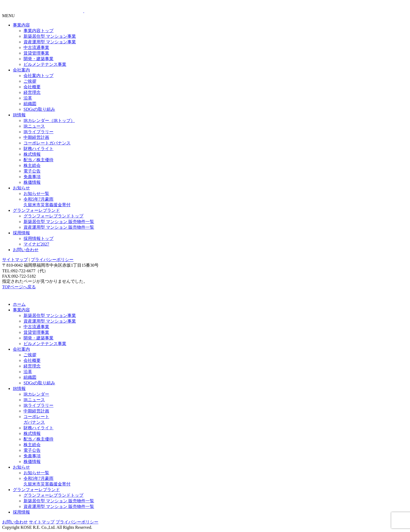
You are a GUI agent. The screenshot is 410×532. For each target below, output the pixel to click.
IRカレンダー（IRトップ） (49, 120)
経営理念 (32, 92)
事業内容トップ (38, 31)
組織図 (30, 104)
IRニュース (34, 126)
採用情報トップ (38, 238)
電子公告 (32, 171)
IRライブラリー (38, 132)
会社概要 (32, 87)
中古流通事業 (36, 47)
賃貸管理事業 (36, 53)
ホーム (19, 304)
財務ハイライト (38, 149)
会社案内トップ (38, 76)
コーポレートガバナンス (47, 143)
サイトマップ (15, 260)
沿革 (28, 98)
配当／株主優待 (38, 160)
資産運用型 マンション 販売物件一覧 (59, 227)
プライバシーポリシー (52, 260)
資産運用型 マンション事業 (50, 42)
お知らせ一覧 (36, 194)
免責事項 (32, 177)
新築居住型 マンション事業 (50, 36)
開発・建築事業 (38, 59)
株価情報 (32, 182)
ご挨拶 (30, 81)
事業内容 (21, 25)
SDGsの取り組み (39, 109)
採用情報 (21, 233)
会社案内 (21, 70)
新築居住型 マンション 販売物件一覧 (59, 222)
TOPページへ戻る (19, 287)
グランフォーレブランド (36, 210)
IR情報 (19, 115)
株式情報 (32, 154)
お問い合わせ (26, 250)
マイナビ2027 (36, 244)
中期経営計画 (36, 137)
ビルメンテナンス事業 (45, 64)
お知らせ (21, 188)
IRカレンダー (36, 394)
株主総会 (32, 165)
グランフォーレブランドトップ (53, 216)
